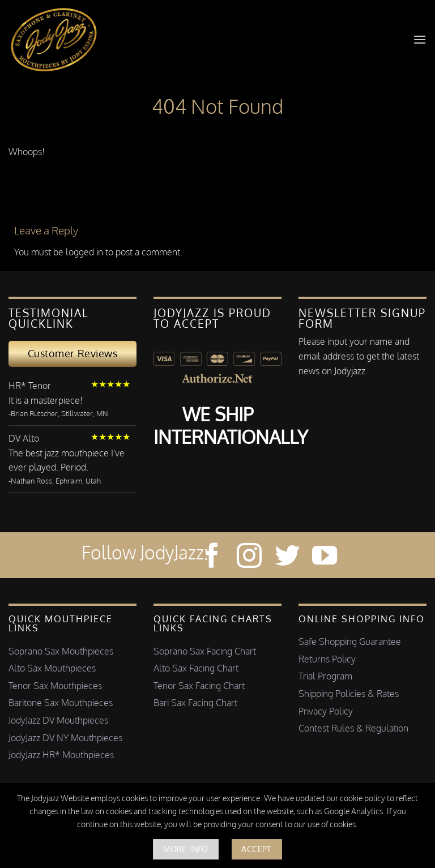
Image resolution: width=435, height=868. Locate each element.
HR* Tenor (30, 386)
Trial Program (325, 676)
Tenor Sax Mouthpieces (55, 686)
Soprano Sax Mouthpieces (61, 651)
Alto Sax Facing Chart (196, 668)
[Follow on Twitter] (287, 557)
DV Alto (24, 438)
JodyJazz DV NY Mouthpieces (65, 738)
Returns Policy (327, 659)
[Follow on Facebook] (212, 557)
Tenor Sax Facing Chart (199, 686)
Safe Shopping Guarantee (350, 642)
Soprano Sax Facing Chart (205, 651)
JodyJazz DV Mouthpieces (58, 720)
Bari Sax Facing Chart (195, 703)
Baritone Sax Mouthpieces (61, 703)
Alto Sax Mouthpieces (52, 668)
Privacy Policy (326, 711)
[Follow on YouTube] (325, 557)
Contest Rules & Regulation (353, 728)
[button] (420, 39)
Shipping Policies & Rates (349, 694)
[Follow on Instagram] (249, 557)
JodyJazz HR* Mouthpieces (61, 755)
